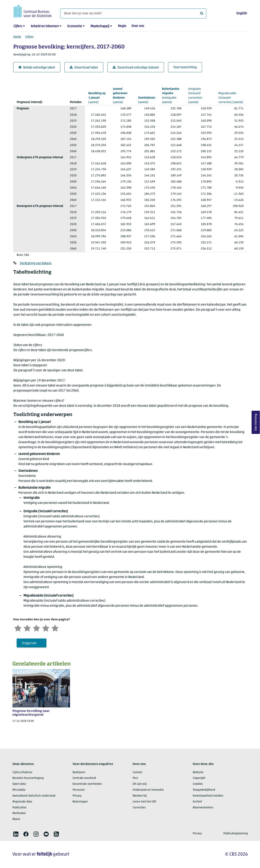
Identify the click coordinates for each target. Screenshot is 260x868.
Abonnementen (203, 808)
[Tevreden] (46, 628)
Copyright (199, 778)
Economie (75, 26)
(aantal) (97, 98)
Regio (122, 26)
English (242, 13)
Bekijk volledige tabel (37, 68)
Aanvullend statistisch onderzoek (34, 796)
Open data (19, 784)
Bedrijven (79, 772)
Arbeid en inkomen (45, 26)
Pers (135, 778)
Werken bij (140, 796)
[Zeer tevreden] (55, 628)
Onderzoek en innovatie (148, 790)
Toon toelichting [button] (185, 67)
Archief (197, 802)
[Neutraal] (36, 628)
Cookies (198, 784)
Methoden (19, 813)
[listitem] (16, 834)
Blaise (16, 819)
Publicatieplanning (236, 834)
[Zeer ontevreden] (18, 628)
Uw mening (256, 422)
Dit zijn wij (140, 784)
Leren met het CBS (144, 802)
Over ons (138, 26)
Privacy (77, 796)
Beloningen (80, 802)
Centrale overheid (84, 778)
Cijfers (18, 26)
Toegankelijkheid (204, 790)
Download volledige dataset (136, 68)
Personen (79, 790)
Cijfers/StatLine (22, 772)
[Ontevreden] (27, 628)
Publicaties (20, 808)
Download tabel (84, 68)
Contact (137, 772)
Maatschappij (100, 26)
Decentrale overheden (87, 784)
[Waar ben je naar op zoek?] (133, 13)
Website (198, 772)
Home (17, 37)
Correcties (139, 808)
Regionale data (22, 802)
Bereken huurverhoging (28, 778)
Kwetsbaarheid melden (208, 796)
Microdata (19, 790)
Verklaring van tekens (36, 263)
